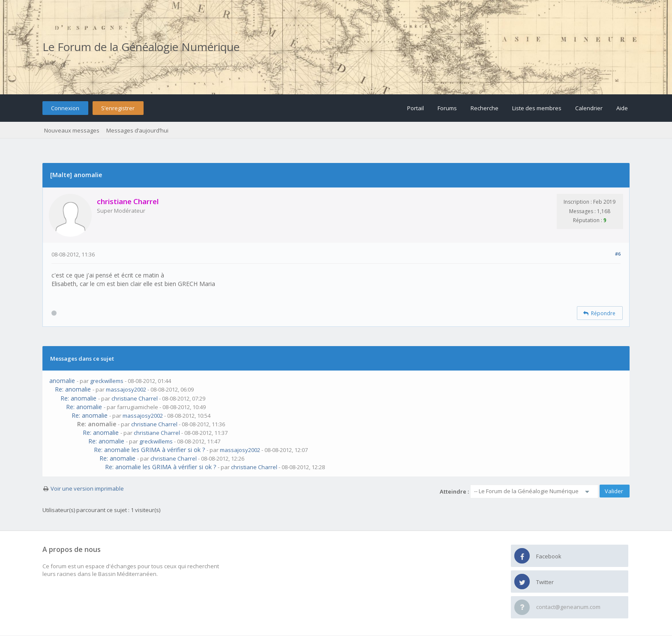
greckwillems (107, 381)
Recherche (484, 108)
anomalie (62, 381)
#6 (618, 254)
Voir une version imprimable (87, 488)
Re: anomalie (73, 389)
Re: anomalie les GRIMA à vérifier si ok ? (149, 450)
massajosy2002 (126, 389)
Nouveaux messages (72, 130)
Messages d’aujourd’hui (137, 130)
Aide (622, 108)
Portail (415, 108)
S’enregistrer (118, 108)
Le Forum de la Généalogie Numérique (141, 47)
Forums (447, 108)
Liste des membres (537, 108)
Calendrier (589, 108)
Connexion (65, 108)
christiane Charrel (135, 398)
